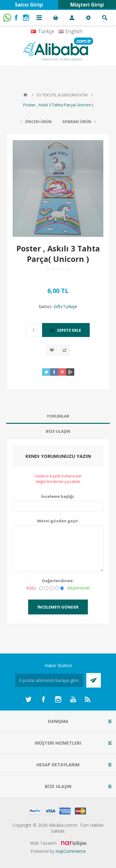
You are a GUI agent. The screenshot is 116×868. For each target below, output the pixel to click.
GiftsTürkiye (65, 306)
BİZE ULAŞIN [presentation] (58, 431)
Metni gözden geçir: (58, 521)
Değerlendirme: (58, 581)
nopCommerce (71, 851)
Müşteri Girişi (87, 5)
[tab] (58, 416)
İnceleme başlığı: (58, 496)
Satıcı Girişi (29, 5)
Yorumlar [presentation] (58, 416)
